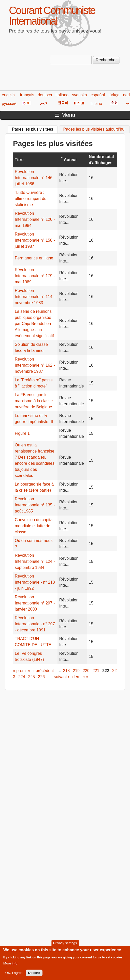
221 (96, 671)
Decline (34, 976)
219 (76, 671)
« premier (22, 671)
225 (32, 677)
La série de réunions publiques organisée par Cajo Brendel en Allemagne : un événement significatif (34, 324)
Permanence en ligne (34, 258)
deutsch (45, 95)
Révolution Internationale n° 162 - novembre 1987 (35, 365)
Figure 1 (22, 433)
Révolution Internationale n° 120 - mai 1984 (35, 219)
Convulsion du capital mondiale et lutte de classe (34, 526)
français (27, 95)
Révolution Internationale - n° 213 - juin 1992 (35, 582)
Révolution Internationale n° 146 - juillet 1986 (35, 178)
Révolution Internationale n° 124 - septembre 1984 (35, 561)
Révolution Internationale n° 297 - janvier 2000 (35, 603)
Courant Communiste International (52, 16)
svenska (80, 95)
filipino (96, 104)
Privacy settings (65, 946)
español (98, 95)
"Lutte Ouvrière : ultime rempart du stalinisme (31, 199)
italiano (62, 95)
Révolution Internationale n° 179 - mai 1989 (35, 276)
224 (22, 677)
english (8, 95)
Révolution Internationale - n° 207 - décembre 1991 (35, 624)
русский (9, 104)
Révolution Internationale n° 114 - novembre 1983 (35, 297)
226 (41, 677)
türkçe (114, 95)
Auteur (70, 160)
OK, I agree (14, 976)
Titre (19, 160)
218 (67, 671)
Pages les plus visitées (35, 129)
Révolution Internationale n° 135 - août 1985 (35, 505)
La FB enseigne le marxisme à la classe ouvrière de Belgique (34, 401)
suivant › (62, 677)
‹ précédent (44, 671)
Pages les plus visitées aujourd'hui (94, 129)
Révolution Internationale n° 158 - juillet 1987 (35, 240)
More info (10, 966)
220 (86, 671)
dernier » (80, 677)
